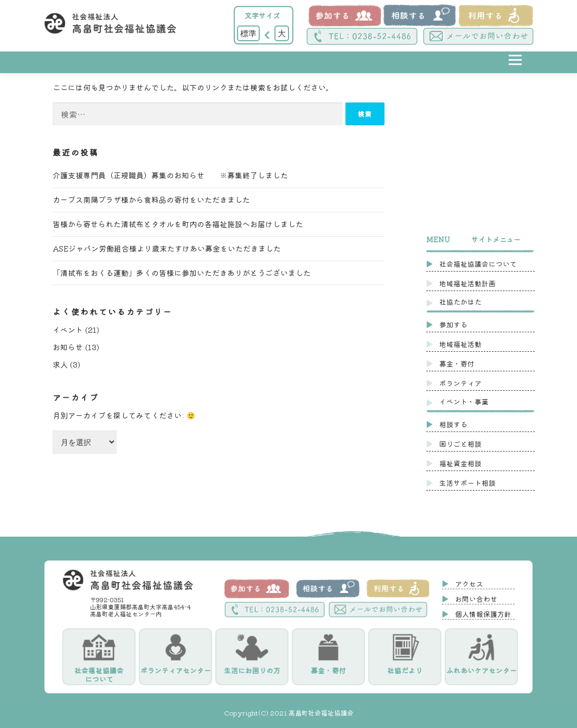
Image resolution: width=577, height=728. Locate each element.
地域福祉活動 (460, 344)
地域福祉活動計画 (467, 283)
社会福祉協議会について (478, 264)
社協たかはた (460, 302)
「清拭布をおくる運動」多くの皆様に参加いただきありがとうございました (182, 273)
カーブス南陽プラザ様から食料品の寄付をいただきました (151, 199)
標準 (248, 33)
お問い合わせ (476, 599)
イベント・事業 (464, 401)
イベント (68, 330)
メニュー (515, 68)
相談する (453, 424)
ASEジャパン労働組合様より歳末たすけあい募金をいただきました (167, 248)
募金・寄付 (457, 363)
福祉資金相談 (460, 463)
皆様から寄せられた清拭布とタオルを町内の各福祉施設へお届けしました (178, 224)
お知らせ (68, 347)
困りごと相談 (460, 444)
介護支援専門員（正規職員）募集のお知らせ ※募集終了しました (170, 175)
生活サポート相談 (467, 483)
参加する (453, 324)
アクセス (469, 584)
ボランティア (460, 383)
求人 (60, 364)
